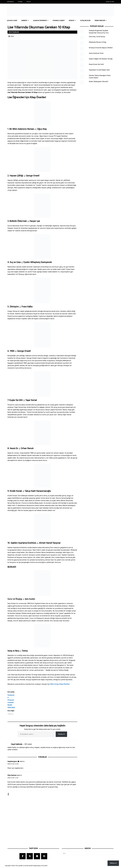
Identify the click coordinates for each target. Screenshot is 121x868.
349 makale (28, 744)
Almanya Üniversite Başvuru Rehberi (101, 48)
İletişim (20, 2)
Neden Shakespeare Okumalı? (99, 82)
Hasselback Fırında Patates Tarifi (99, 70)
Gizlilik (29, 2)
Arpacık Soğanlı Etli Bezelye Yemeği (101, 59)
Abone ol (61, 734)
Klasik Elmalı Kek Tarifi (96, 64)
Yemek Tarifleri (106, 21)
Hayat (12, 36)
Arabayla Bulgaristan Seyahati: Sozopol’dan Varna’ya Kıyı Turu (99, 32)
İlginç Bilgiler (90, 21)
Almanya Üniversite (42, 21)
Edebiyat (26, 21)
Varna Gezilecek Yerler (96, 53)
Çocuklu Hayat (13, 21)
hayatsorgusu (12, 761)
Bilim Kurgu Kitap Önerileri (60, 684)
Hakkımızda (10, 2)
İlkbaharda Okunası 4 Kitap (98, 42)
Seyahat (76, 21)
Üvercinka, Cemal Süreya (97, 37)
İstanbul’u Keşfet (62, 21)
